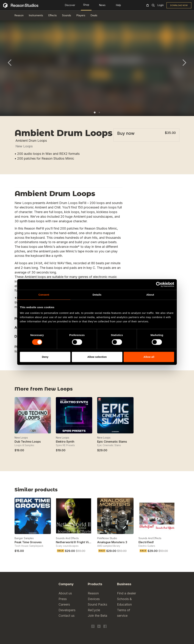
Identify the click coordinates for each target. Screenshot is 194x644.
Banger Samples (24, 538)
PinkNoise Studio (107, 538)
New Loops (24, 146)
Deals (94, 15)
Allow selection (97, 357)
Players (81, 15)
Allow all (149, 357)
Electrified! (146, 542)
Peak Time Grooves (28, 542)
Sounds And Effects (67, 538)
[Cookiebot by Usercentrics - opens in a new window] (159, 284)
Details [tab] (97, 295)
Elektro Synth (65, 442)
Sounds (67, 15)
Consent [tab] (44, 295)
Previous (10, 63)
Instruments (36, 15)
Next (184, 63)
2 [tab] (99, 112)
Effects (53, 15)
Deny (45, 357)
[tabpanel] (97, 65)
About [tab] (150, 295)
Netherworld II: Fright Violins (76, 542)
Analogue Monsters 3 (112, 542)
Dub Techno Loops (28, 442)
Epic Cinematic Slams (112, 442)
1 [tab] (95, 112)
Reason (19, 15)
